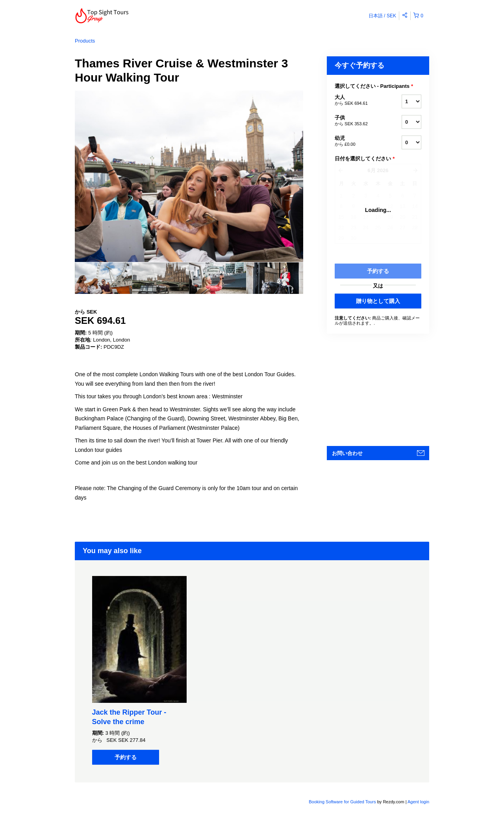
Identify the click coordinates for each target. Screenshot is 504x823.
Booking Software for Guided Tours (343, 802)
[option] (103, 278)
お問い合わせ (347, 453)
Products (85, 41)
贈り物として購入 (378, 301)
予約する (126, 757)
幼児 (358, 141)
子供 (358, 121)
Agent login (418, 802)
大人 (358, 100)
